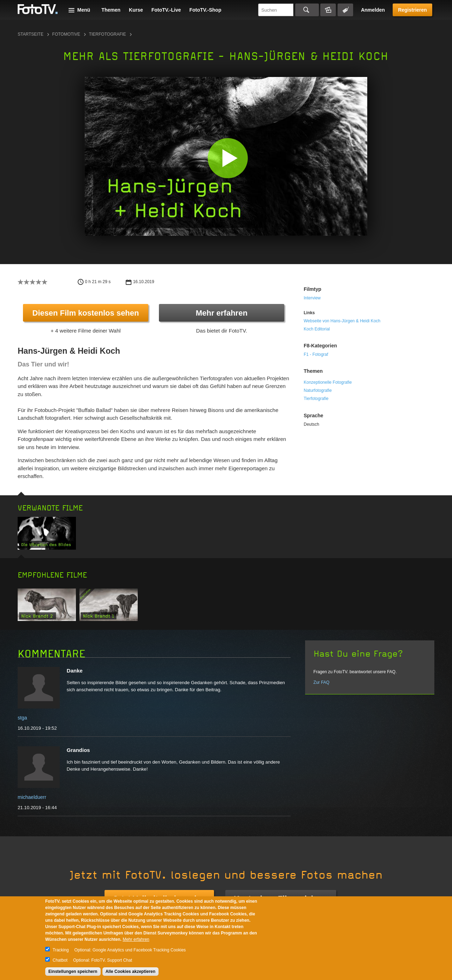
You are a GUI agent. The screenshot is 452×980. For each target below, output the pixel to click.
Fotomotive (66, 34)
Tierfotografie (108, 34)
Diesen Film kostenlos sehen (86, 313)
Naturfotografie (318, 390)
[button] (228, 158)
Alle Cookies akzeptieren (130, 972)
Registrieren (412, 10)
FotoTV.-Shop (205, 10)
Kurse (136, 10)
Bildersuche (328, 10)
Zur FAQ (322, 682)
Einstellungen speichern (73, 972)
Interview (312, 298)
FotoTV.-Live (166, 10)
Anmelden (373, 10)
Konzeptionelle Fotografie (328, 382)
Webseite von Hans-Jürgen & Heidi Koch (342, 321)
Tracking (61, 950)
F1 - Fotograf (316, 354)
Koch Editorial (317, 329)
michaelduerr (32, 797)
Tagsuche (345, 10)
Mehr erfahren (222, 313)
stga (22, 718)
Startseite (31, 34)
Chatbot (60, 960)
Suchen (307, 10)
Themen (111, 10)
